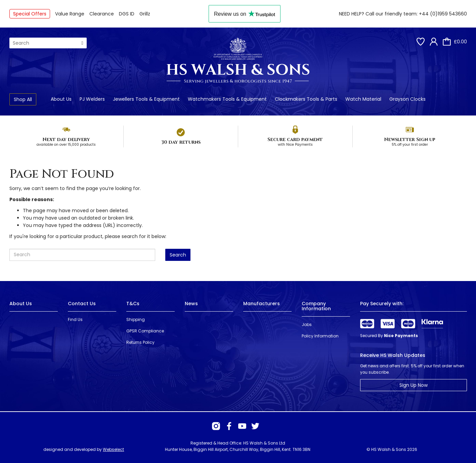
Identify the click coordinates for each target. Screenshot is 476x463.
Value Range (70, 14)
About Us (61, 99)
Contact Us (82, 304)
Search (178, 255)
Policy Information (320, 336)
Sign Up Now (414, 385)
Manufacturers (262, 304)
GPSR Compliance (145, 331)
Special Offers (30, 14)
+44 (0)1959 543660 (443, 14)
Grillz (145, 14)
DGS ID (127, 14)
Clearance (102, 14)
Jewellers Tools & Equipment (146, 99)
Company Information (316, 306)
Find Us (75, 319)
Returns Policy (140, 342)
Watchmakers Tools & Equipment (227, 99)
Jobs (307, 325)
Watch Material (363, 99)
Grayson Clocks (407, 99)
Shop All (23, 99)
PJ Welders (92, 99)
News (191, 304)
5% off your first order (410, 145)
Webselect (113, 449)
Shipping (136, 319)
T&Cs (133, 304)
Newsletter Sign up (410, 140)
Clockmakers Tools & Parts (306, 99)
